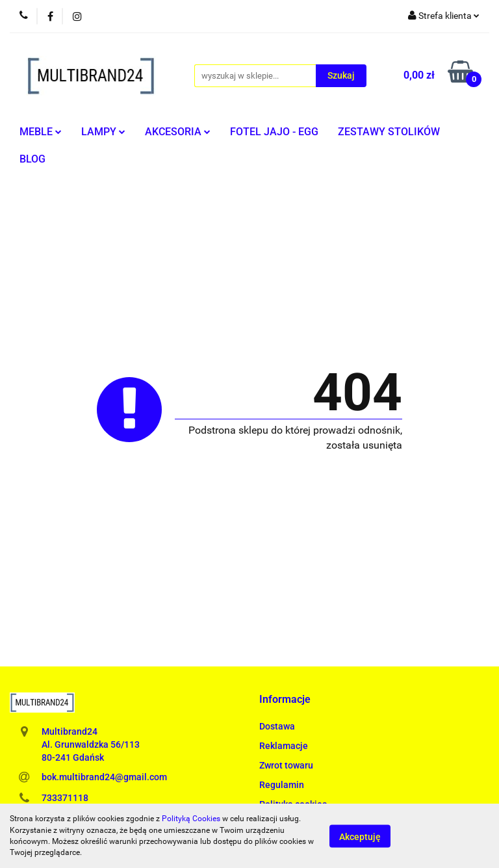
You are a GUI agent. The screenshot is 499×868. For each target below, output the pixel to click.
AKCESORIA (178, 132)
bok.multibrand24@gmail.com (104, 777)
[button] (285, 700)
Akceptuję (360, 836)
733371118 (65, 798)
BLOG (32, 159)
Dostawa (277, 726)
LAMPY (103, 132)
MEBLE (41, 132)
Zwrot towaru (286, 765)
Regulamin (282, 785)
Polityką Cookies (191, 819)
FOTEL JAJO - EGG (274, 132)
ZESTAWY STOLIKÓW (389, 132)
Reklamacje (284, 746)
